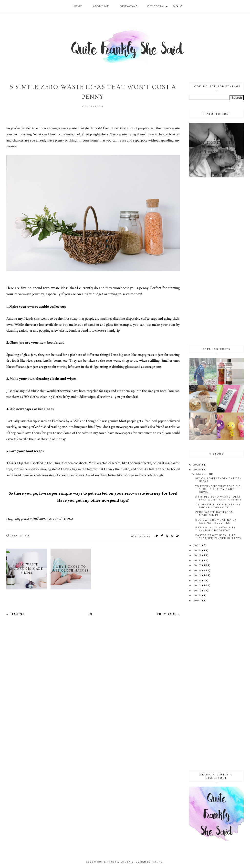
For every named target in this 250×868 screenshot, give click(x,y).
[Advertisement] (220, 260)
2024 (198, 469)
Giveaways (129, 6)
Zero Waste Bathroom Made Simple (215, 513)
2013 (198, 585)
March (203, 474)
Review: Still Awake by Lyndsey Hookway (216, 529)
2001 (198, 600)
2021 (198, 545)
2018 (198, 560)
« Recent (16, 614)
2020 (198, 550)
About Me (101, 6)
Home (78, 6)
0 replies (143, 536)
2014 (198, 580)
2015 (198, 575)
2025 (198, 465)
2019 (198, 555)
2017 (198, 565)
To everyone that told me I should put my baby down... (219, 489)
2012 (198, 590)
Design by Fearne (149, 862)
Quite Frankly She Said (115, 862)
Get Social (156, 6)
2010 (198, 595)
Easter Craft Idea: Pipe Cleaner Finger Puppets (218, 537)
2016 (198, 570)
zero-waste (20, 535)
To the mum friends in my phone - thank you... (218, 506)
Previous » (168, 614)
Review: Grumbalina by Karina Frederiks (216, 521)
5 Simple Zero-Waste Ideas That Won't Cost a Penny (219, 498)
